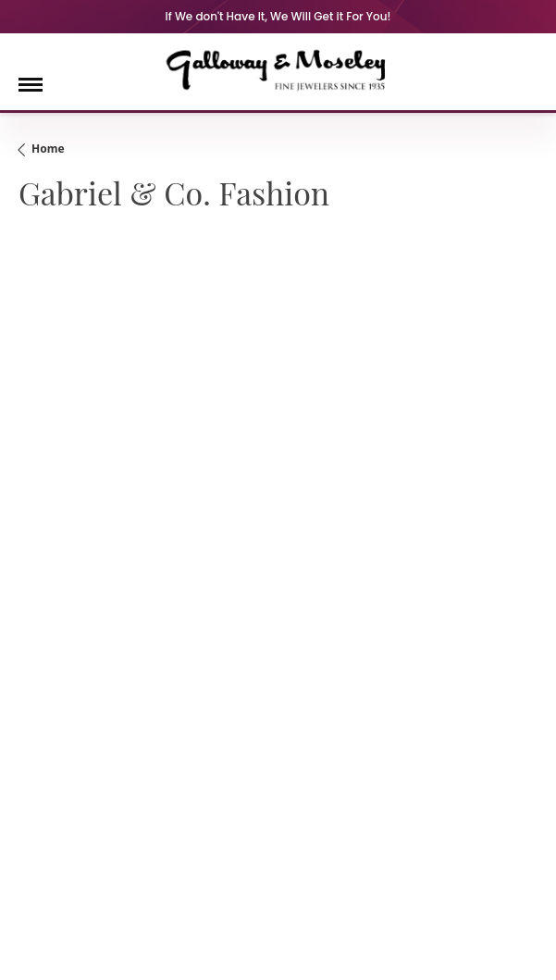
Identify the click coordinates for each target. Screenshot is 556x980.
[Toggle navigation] (31, 85)
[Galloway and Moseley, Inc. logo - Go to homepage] (278, 69)
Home (48, 149)
